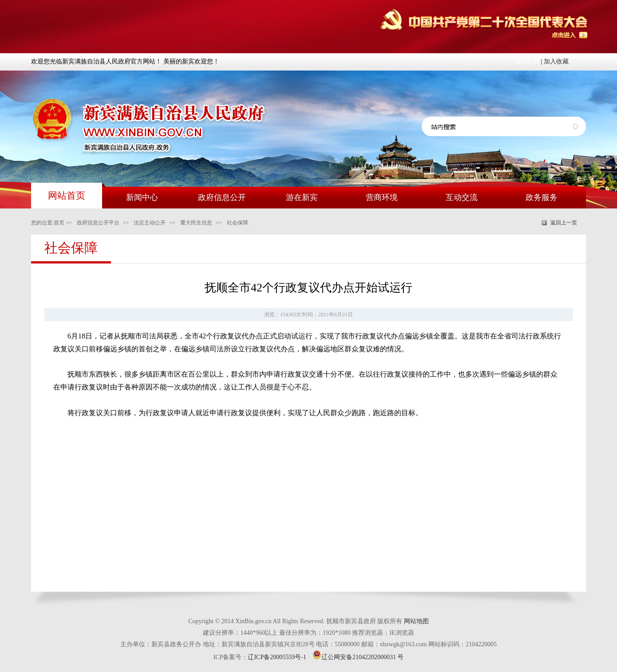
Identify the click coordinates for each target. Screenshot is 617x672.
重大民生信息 (196, 223)
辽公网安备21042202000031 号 (358, 657)
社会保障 (237, 223)
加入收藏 (556, 61)
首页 (59, 223)
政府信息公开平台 (98, 223)
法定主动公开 (150, 223)
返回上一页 (564, 223)
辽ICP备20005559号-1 (277, 657)
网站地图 (416, 621)
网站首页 (67, 196)
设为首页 (527, 61)
